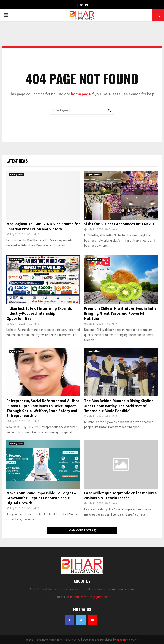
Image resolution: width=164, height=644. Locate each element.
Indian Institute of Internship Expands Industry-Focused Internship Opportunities (39, 314)
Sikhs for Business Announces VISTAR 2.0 (119, 224)
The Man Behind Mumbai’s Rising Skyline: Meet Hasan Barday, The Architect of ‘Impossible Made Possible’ (119, 406)
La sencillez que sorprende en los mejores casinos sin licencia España (120, 496)
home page (81, 94)
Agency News (16, 175)
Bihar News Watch (127, 640)
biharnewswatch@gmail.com (90, 597)
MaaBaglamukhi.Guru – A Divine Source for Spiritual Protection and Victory (43, 227)
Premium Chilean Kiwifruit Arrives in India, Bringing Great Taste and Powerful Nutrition (121, 314)
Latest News (17, 161)
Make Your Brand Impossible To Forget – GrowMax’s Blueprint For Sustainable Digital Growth (41, 498)
